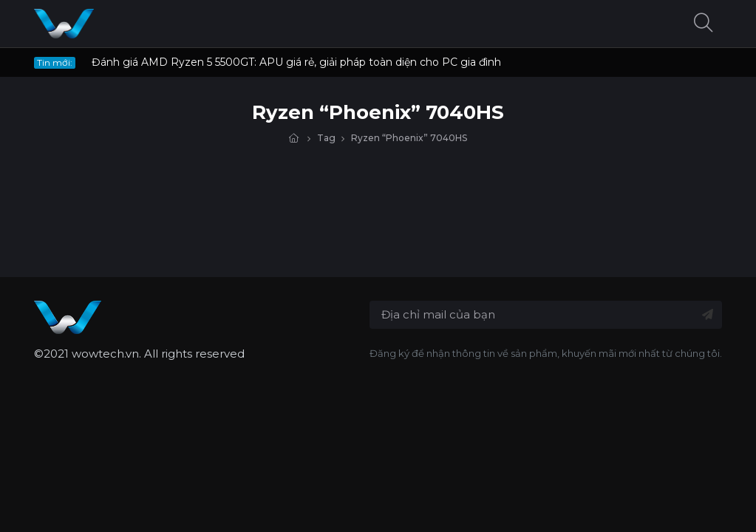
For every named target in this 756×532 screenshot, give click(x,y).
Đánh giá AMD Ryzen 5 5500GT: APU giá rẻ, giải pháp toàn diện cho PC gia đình (296, 62)
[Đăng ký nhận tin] (708, 315)
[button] (704, 24)
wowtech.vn (105, 354)
